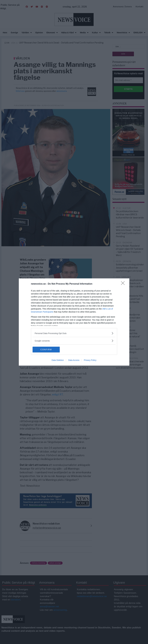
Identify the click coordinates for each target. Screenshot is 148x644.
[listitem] (74, 333)
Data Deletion (58, 360)
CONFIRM (46, 350)
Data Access (74, 360)
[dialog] (74, 322)
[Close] (124, 284)
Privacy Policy (90, 360)
